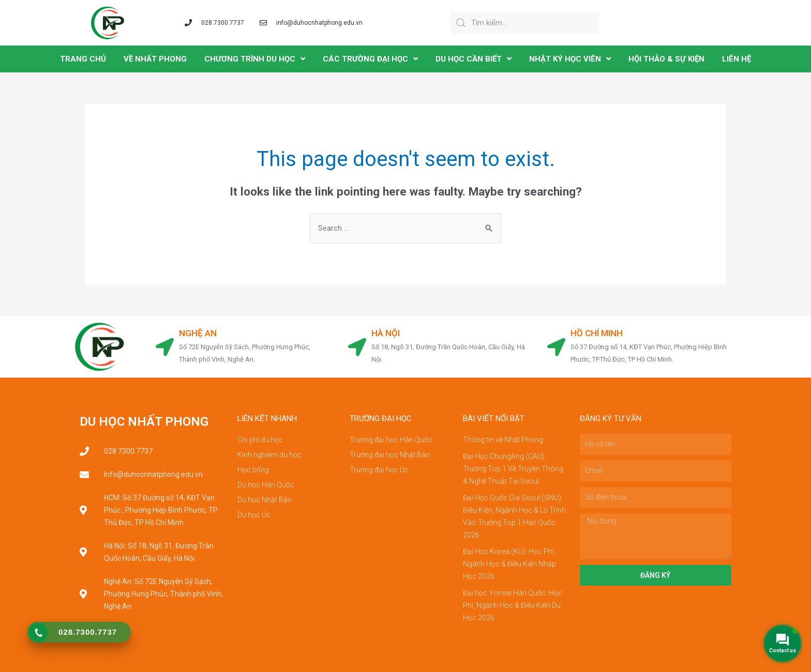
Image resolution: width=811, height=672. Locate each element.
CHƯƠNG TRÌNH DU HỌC (255, 59)
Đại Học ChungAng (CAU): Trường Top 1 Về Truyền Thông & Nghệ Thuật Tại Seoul (513, 469)
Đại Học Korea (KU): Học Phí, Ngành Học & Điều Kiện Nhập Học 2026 (509, 564)
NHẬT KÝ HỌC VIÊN (570, 59)
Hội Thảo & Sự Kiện (666, 59)
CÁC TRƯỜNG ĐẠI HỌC (370, 59)
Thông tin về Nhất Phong (503, 440)
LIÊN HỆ (737, 59)
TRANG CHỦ (83, 59)
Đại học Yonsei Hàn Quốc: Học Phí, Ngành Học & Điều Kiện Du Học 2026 (513, 605)
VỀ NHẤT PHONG (155, 59)
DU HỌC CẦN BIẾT (474, 59)
